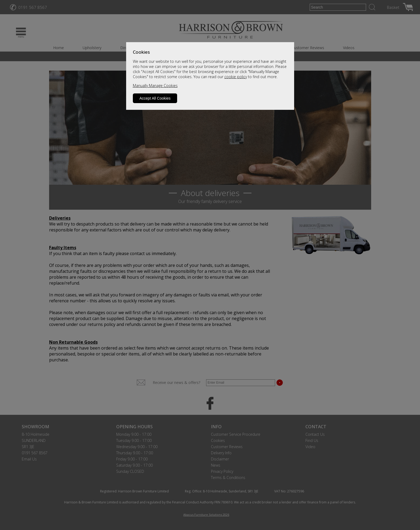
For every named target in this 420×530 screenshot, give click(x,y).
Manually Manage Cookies (155, 86)
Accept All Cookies (155, 98)
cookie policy (236, 77)
